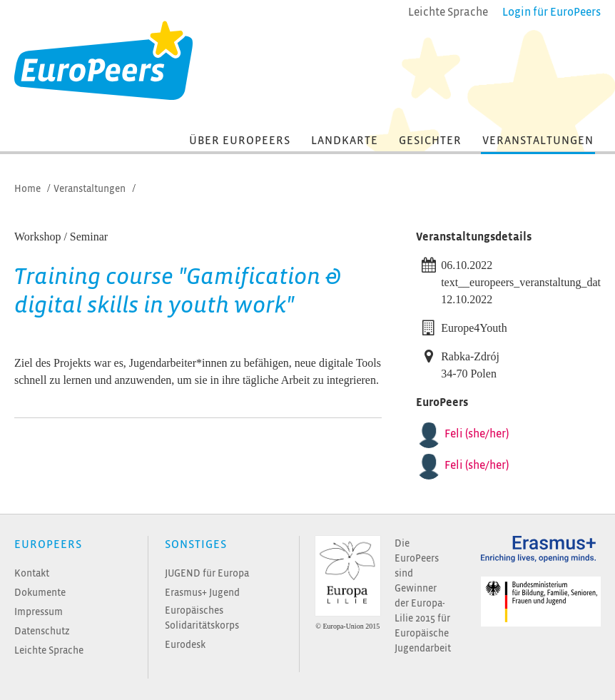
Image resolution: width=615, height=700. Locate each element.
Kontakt (32, 573)
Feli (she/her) (477, 434)
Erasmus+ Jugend (202, 593)
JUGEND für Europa (207, 573)
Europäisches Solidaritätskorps (202, 618)
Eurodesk (185, 645)
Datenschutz (42, 631)
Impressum (39, 612)
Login (552, 12)
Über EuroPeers (240, 141)
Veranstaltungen (538, 141)
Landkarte (345, 141)
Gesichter (430, 141)
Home (27, 189)
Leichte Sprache (49, 650)
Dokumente (40, 593)
